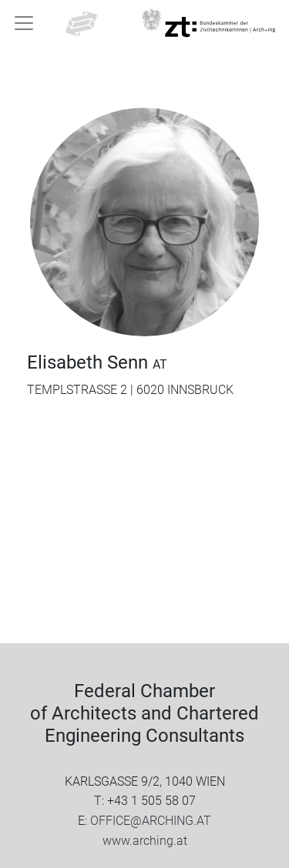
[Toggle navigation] (24, 23)
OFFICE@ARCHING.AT (151, 821)
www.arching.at (145, 841)
